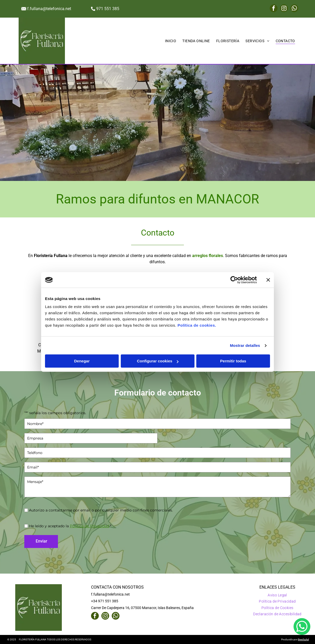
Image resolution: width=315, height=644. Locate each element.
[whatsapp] (294, 9)
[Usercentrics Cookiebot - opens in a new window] (234, 280)
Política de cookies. (197, 325)
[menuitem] (171, 41)
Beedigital (303, 639)
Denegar (82, 361)
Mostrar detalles (245, 345)
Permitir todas (233, 361)
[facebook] (274, 9)
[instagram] (284, 9)
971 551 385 (108, 9)
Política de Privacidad (89, 526)
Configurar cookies (158, 361)
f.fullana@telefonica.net (49, 9)
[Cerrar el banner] (268, 280)
